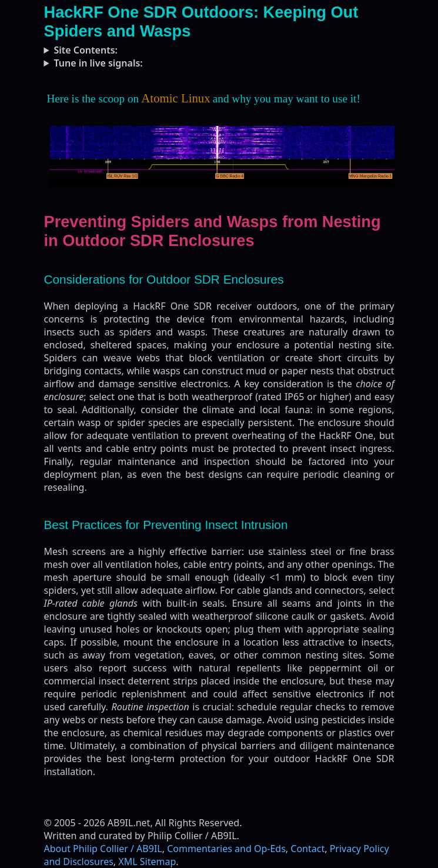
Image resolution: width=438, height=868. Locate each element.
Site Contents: (86, 50)
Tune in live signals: (98, 63)
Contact (307, 849)
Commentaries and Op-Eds (226, 849)
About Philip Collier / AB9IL (103, 849)
